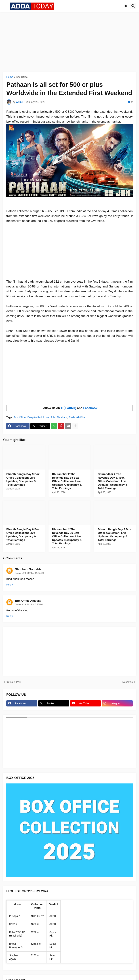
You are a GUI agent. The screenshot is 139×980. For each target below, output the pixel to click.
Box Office (22, 77)
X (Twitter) (68, 408)
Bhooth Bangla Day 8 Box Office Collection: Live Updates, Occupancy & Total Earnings (23, 535)
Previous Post (13, 682)
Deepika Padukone (38, 417)
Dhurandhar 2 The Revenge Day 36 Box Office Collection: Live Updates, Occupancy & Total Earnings (67, 536)
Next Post (128, 682)
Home (10, 77)
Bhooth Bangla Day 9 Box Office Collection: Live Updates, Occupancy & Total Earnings (23, 479)
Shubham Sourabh (28, 569)
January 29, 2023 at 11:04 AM (29, 573)
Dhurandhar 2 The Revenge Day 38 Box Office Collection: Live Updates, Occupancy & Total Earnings (67, 481)
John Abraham (59, 417)
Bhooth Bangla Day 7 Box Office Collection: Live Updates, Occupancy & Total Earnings (114, 535)
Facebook (90, 408)
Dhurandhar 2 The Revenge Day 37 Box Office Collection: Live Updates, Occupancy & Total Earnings (112, 481)
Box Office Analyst (28, 601)
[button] (5, 6)
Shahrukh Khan (78, 417)
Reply (10, 585)
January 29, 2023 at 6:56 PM (29, 604)
